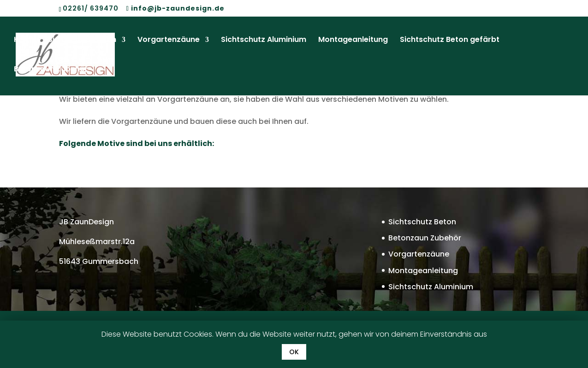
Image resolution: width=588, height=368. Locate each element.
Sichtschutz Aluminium (264, 41)
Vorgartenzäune (169, 41)
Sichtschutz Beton (82, 41)
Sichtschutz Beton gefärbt (450, 41)
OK (294, 352)
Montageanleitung (353, 41)
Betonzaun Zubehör (51, 70)
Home (25, 41)
